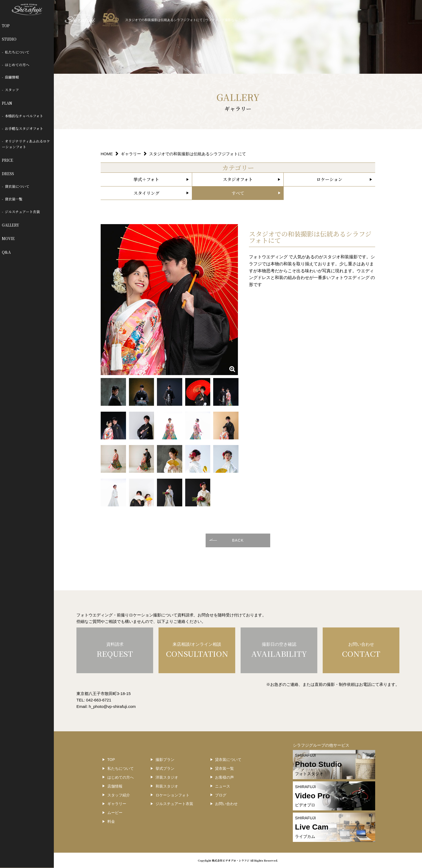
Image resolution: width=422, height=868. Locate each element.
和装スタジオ (167, 786)
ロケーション (329, 179)
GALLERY (10, 225)
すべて (238, 193)
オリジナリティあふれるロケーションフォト (26, 144)
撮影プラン (165, 760)
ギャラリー (117, 804)
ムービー (115, 813)
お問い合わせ (226, 804)
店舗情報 (12, 77)
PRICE (8, 160)
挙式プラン (165, 768)
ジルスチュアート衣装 (22, 212)
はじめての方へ (17, 65)
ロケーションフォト (173, 795)
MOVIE (8, 238)
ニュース (223, 786)
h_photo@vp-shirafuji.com (112, 706)
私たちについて (17, 52)
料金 (111, 821)
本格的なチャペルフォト (24, 116)
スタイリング (146, 193)
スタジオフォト (238, 179)
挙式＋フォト (146, 179)
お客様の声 (224, 777)
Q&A (6, 252)
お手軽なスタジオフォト (24, 128)
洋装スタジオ (167, 777)
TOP (6, 26)
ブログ (221, 795)
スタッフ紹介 (119, 795)
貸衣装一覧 (14, 199)
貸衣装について (17, 186)
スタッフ (12, 90)
